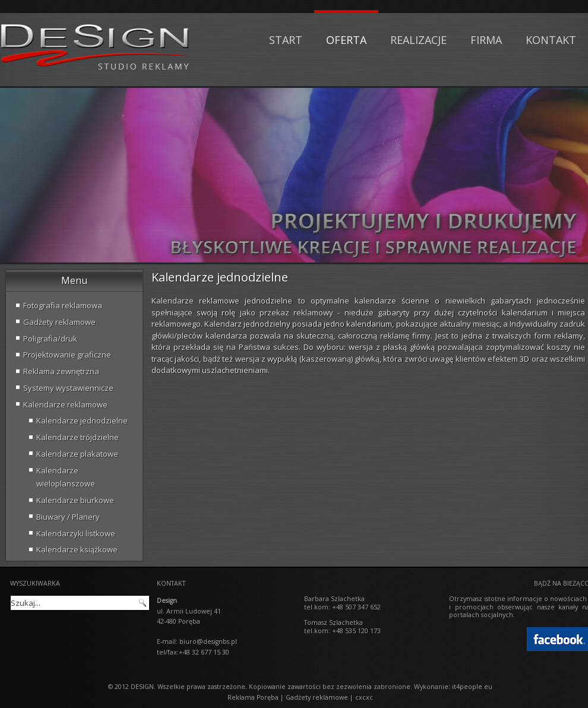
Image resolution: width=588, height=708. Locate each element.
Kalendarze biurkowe (75, 500)
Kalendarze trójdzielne (78, 437)
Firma (486, 40)
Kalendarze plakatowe (77, 454)
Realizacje (418, 40)
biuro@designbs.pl (208, 641)
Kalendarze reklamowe (65, 404)
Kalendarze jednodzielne (82, 421)
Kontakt (551, 40)
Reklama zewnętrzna (61, 371)
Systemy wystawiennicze (68, 388)
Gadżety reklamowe (59, 322)
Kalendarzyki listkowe (76, 533)
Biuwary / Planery (68, 517)
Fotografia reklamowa (63, 305)
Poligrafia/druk (50, 339)
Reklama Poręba (253, 697)
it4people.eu (472, 687)
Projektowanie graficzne (67, 355)
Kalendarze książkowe (77, 549)
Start (286, 40)
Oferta (346, 40)
